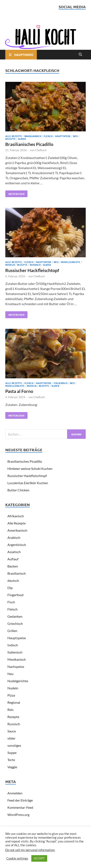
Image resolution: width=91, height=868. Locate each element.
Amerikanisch (17, 530)
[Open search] (80, 55)
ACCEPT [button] (39, 858)
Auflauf (13, 559)
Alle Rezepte (14, 136)
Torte (11, 760)
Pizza (11, 695)
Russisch (35, 265)
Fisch (11, 602)
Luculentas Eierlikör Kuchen (28, 483)
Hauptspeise (63, 136)
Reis (10, 710)
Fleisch (48, 136)
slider (22, 139)
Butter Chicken (18, 490)
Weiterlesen (15, 193)
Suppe (12, 753)
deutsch (13, 580)
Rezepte (10, 139)
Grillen (12, 631)
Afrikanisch (16, 516)
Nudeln (10, 265)
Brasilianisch (33, 136)
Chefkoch (41, 150)
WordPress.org (18, 815)
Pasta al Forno (19, 391)
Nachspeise (16, 666)
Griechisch (15, 623)
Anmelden (15, 793)
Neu (75, 136)
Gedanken (15, 616)
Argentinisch (17, 545)
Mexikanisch (17, 659)
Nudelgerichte (71, 262)
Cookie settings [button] (17, 858)
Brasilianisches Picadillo (29, 144)
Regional (14, 702)
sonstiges (14, 745)
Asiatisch (14, 552)
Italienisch (61, 383)
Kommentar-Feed (20, 807)
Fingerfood (15, 595)
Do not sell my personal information (30, 850)
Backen (13, 566)
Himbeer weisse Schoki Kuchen (30, 468)
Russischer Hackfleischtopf (32, 270)
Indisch (13, 645)
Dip (10, 588)
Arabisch (14, 537)
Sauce (12, 731)
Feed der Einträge (20, 800)
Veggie (12, 767)
